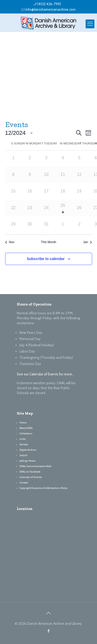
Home (23, 423)
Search (23, 455)
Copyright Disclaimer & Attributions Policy (43, 488)
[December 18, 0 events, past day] (63, 191)
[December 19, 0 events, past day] (79, 191)
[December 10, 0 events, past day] (46, 175)
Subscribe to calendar (46, 259)
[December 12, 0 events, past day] (79, 175)
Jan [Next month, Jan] (87, 242)
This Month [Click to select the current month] (48, 242)
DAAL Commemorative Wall (35, 466)
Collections (26, 433)
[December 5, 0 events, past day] (79, 158)
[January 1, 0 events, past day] (63, 224)
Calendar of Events (31, 477)
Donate (24, 444)
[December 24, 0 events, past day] (46, 208)
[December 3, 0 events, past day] (46, 158)
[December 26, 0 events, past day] (79, 208)
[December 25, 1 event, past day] (63, 208)
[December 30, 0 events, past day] (30, 224)
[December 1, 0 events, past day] (13, 158)
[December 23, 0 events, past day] (30, 208)
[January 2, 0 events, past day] (79, 224)
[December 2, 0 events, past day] (30, 158)
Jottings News (28, 461)
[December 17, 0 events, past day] (46, 191)
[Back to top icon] (49, 613)
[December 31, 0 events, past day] (46, 224)
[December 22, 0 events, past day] (13, 208)
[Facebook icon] (48, 631)
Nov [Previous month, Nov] (10, 242)
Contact (24, 483)
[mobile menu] (90, 24)
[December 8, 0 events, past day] (13, 175)
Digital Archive (28, 450)
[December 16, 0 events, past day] (30, 191)
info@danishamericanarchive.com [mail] (50, 9)
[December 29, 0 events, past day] (13, 224)
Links (23, 439)
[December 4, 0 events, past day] (63, 158)
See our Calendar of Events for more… (46, 374)
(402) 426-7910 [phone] (49, 4)
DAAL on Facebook (30, 472)
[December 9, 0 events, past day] (30, 175)
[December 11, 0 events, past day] (63, 175)
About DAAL (26, 428)
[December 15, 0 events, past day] (13, 191)
